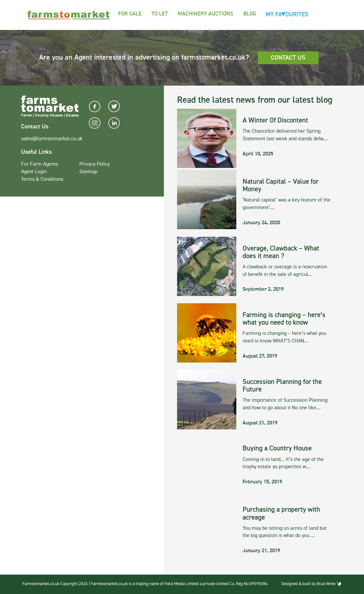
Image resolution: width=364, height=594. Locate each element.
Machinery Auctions (206, 14)
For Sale (130, 14)
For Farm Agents (39, 164)
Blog (250, 14)
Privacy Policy (94, 164)
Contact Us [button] (288, 58)
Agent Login (34, 172)
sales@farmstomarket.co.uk (52, 139)
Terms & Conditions (42, 179)
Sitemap (88, 172)
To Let (160, 14)
